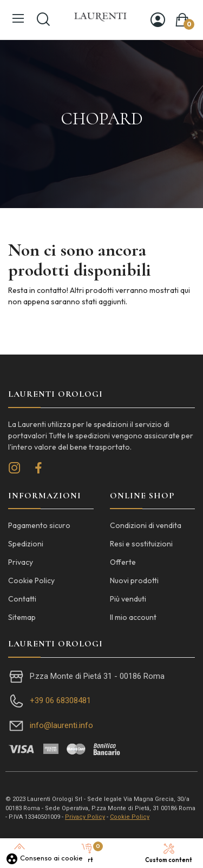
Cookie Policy (31, 580)
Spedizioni (26, 544)
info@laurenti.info (61, 725)
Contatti (22, 599)
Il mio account (133, 617)
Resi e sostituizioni (141, 544)
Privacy (21, 562)
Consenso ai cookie (44, 858)
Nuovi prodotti (134, 580)
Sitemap (22, 617)
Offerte (123, 562)
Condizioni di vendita (146, 525)
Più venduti (128, 599)
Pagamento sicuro (39, 525)
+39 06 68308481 (60, 700)
